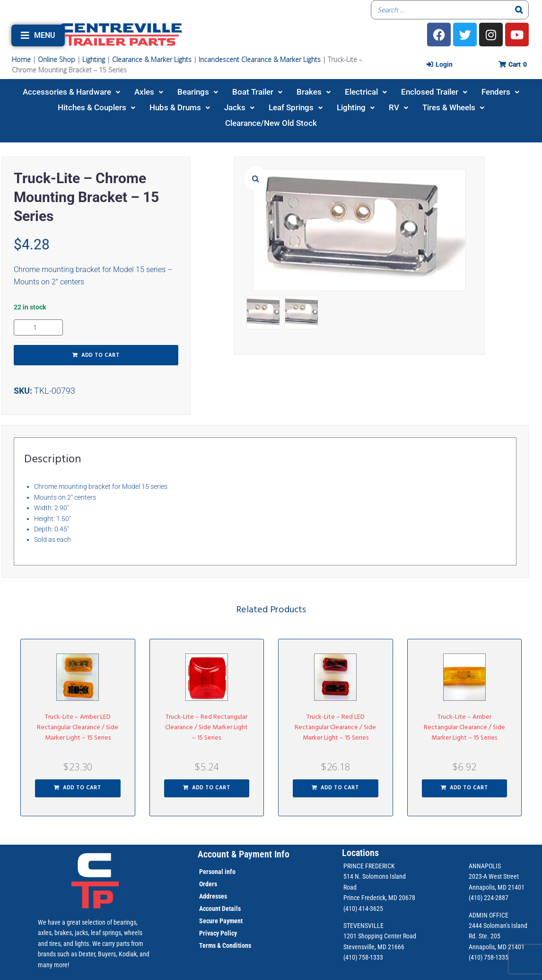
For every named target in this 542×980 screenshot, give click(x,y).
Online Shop (57, 59)
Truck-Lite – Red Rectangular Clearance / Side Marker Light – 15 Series (206, 728)
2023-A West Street (494, 876)
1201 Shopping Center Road (380, 936)
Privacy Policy (218, 933)
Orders (208, 884)
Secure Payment (221, 921)
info (229, 872)
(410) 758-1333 (363, 957)
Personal (211, 872)
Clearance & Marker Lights (152, 59)
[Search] (519, 10)
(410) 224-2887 (489, 898)
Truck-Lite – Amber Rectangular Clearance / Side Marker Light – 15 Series (464, 728)
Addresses (213, 896)
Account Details (220, 909)
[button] (38, 35)
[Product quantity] (38, 327)
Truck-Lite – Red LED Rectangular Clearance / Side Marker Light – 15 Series (335, 728)
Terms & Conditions (225, 945)
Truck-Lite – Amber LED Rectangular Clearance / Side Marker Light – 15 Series (78, 728)
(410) (476, 957)
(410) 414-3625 (363, 909)
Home (21, 59)
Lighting (94, 59)
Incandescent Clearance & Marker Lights (260, 59)
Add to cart (101, 355)
